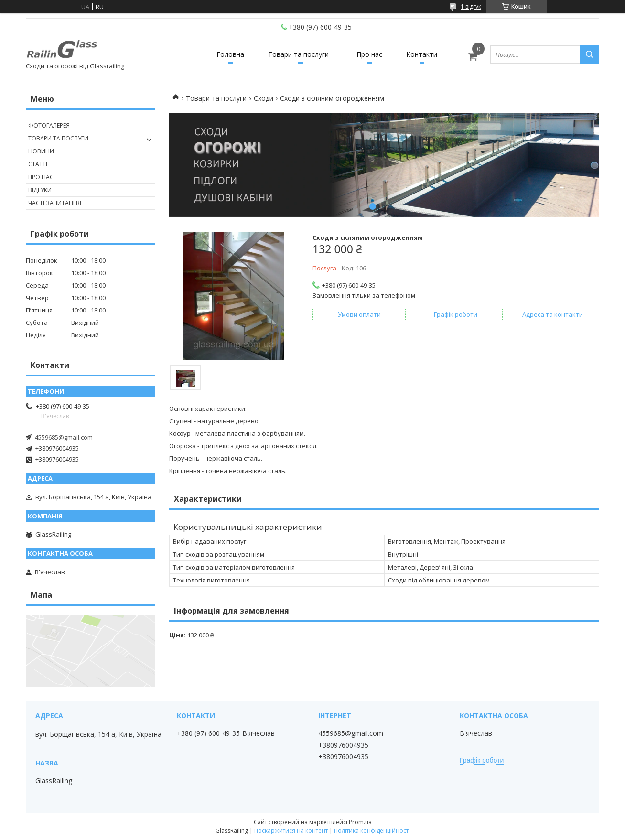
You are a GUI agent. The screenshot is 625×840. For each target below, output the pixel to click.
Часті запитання (55, 203)
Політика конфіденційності (372, 831)
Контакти (422, 54)
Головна (230, 54)
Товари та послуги (298, 54)
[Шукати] (590, 54)
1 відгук (471, 6)
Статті (38, 164)
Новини (41, 151)
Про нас (369, 54)
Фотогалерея (49, 125)
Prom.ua (360, 822)
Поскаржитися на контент (291, 831)
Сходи (264, 98)
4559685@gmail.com (64, 437)
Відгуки (40, 190)
